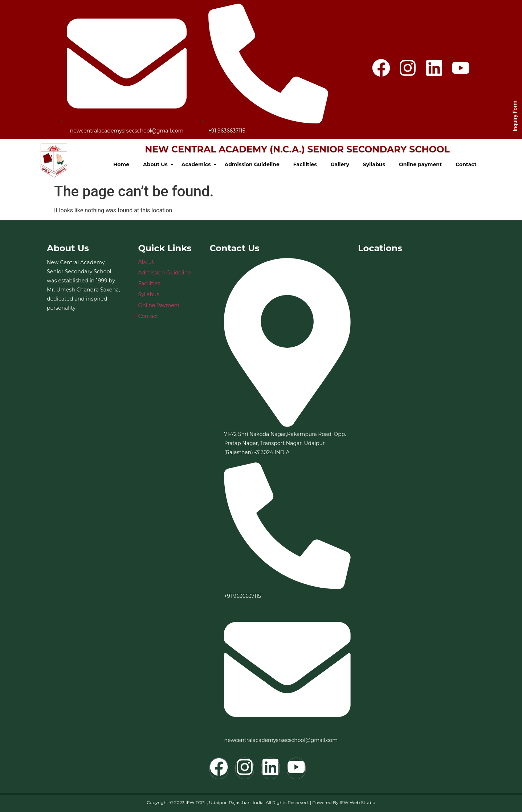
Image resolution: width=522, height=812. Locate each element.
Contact (466, 164)
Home (121, 164)
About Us (157, 164)
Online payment (420, 164)
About (146, 262)
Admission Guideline (252, 164)
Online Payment (159, 305)
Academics (198, 164)
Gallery (340, 164)
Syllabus (374, 164)
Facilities (305, 164)
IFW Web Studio (358, 802)
